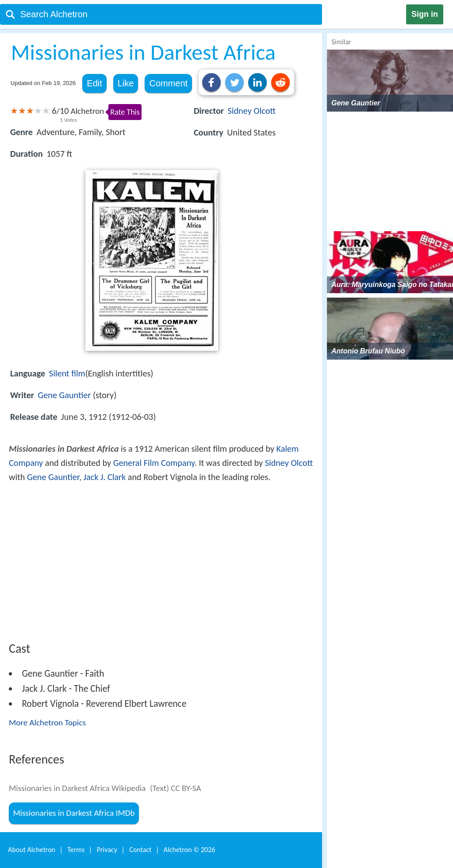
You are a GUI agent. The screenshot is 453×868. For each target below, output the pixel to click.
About (32, 850)
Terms (76, 850)
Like (126, 83)
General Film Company (154, 463)
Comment (168, 83)
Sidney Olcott (252, 111)
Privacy (107, 850)
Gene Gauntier (65, 395)
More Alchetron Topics (47, 723)
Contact (140, 850)
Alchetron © (190, 850)
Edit (94, 83)
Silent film (67, 373)
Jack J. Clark (105, 477)
